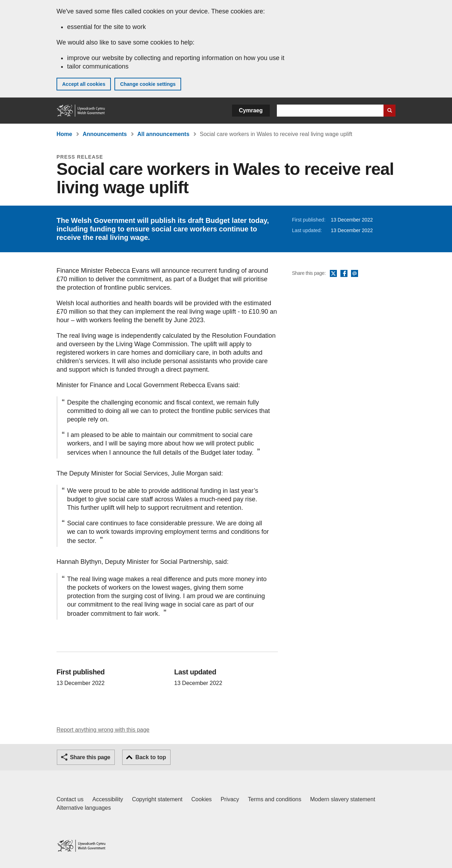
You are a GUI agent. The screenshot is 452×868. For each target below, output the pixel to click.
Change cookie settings (148, 84)
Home (64, 134)
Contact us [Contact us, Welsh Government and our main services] (70, 799)
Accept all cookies (84, 84)
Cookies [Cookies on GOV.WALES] (202, 799)
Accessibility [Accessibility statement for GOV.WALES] (108, 799)
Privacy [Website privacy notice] (230, 799)
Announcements (105, 134)
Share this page (90, 757)
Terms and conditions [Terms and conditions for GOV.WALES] (275, 799)
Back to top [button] (151, 757)
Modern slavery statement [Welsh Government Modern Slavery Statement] (343, 799)
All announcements (163, 134)
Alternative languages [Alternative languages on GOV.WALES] (84, 808)
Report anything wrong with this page (103, 730)
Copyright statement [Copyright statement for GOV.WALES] (157, 799)
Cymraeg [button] (251, 110)
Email (355, 274)
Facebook (344, 274)
